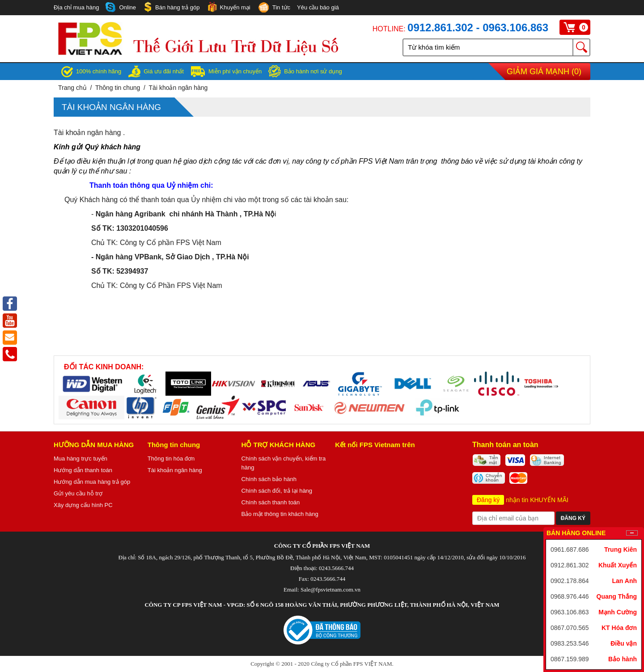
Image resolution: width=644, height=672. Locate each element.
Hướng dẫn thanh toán (83, 470)
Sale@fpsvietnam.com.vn (330, 590)
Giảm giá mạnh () (544, 72)
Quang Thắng (617, 596)
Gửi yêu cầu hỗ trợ (78, 493)
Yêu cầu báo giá (318, 7)
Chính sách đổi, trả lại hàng (277, 491)
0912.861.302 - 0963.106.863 (478, 27)
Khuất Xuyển (618, 565)
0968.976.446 (570, 596)
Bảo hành (623, 659)
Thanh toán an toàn (505, 445)
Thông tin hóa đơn (171, 459)
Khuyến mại (229, 7)
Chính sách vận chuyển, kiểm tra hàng (284, 463)
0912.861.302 (570, 565)
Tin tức (274, 8)
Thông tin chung (118, 88)
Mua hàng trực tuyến (80, 459)
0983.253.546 (570, 643)
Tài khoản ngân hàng (178, 88)
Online (121, 7)
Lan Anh (625, 581)
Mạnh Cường (618, 612)
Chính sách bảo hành (269, 479)
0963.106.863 (570, 612)
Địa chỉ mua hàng (76, 7)
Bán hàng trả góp (171, 7)
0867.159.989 (570, 659)
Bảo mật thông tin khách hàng (280, 514)
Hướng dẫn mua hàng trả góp (92, 482)
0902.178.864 (570, 581)
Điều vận (624, 643)
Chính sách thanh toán (271, 502)
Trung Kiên (621, 549)
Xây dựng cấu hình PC (83, 505)
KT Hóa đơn (619, 628)
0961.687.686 (570, 549)
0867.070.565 (570, 628)
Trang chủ (72, 88)
